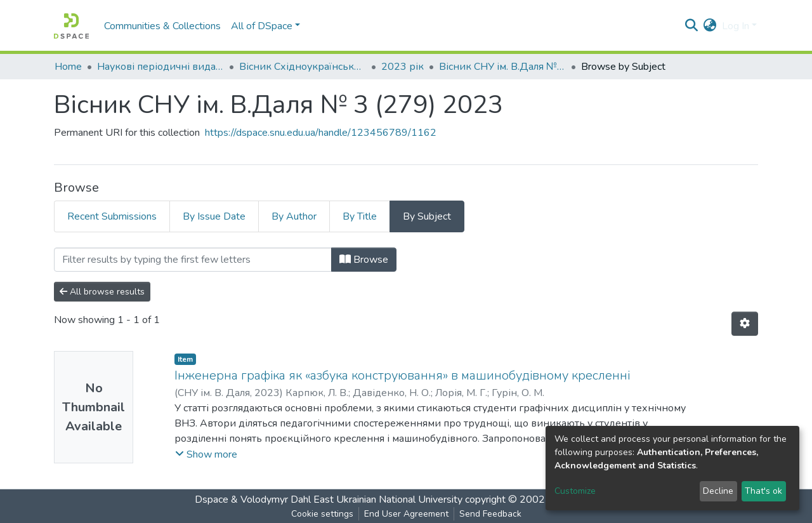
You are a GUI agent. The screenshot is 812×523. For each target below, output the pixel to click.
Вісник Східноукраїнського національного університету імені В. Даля (303, 67)
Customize (575, 491)
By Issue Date (214, 216)
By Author (294, 216)
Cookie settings (322, 514)
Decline (718, 491)
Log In (736, 26)
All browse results (102, 292)
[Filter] (193, 260)
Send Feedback (490, 514)
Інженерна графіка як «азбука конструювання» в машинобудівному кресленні (402, 375)
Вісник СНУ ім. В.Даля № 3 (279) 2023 (502, 67)
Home (68, 67)
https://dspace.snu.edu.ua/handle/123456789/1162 (321, 133)
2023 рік (403, 67)
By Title (360, 216)
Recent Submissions (112, 216)
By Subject (427, 216)
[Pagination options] (745, 324)
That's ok (763, 491)
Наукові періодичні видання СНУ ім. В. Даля (160, 67)
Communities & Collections (162, 26)
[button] (710, 26)
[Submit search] (692, 26)
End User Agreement (406, 514)
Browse (364, 260)
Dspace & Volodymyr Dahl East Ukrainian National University (329, 500)
